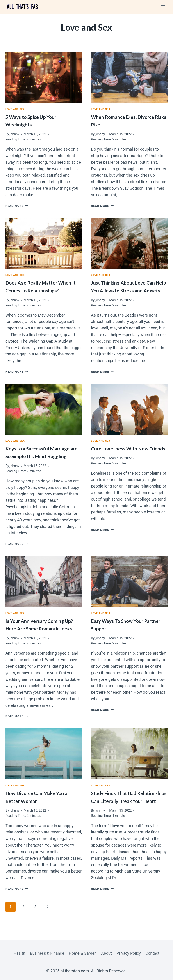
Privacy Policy (130, 953)
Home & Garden (82, 953)
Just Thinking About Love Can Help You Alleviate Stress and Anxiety (126, 291)
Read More (18, 206)
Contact (154, 953)
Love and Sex (16, 109)
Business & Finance (46, 953)
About (107, 953)
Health (18, 953)
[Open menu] (163, 7)
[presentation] (44, 78)
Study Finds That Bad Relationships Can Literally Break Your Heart (123, 810)
